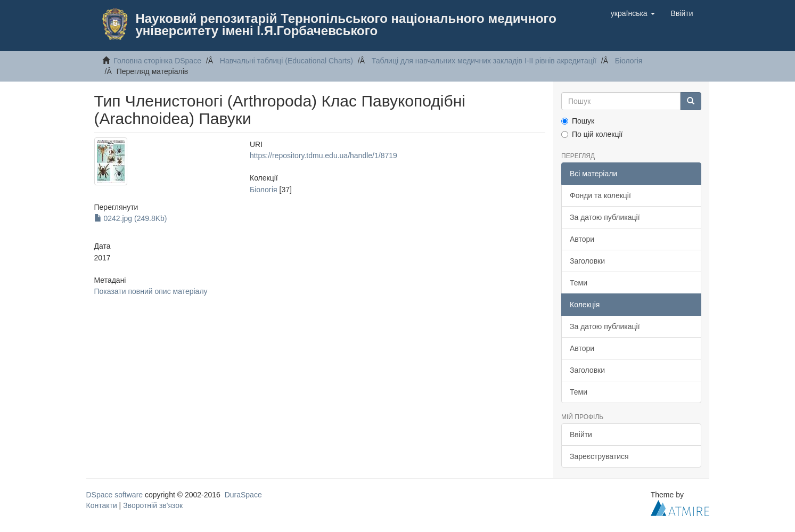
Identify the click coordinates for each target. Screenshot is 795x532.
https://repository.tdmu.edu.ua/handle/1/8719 (323, 155)
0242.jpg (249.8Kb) (131, 218)
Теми (579, 283)
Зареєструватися (599, 456)
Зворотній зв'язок (153, 505)
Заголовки (587, 261)
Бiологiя (629, 61)
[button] (633, 13)
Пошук (578, 121)
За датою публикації (605, 217)
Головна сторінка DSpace (157, 61)
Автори (582, 239)
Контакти (102, 505)
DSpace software (115, 495)
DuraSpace (243, 495)
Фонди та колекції (600, 195)
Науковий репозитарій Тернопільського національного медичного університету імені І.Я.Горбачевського (346, 24)
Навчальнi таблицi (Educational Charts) (286, 61)
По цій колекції (592, 134)
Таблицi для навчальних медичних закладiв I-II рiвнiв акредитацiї (484, 61)
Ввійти (581, 435)
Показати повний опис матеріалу (151, 291)
